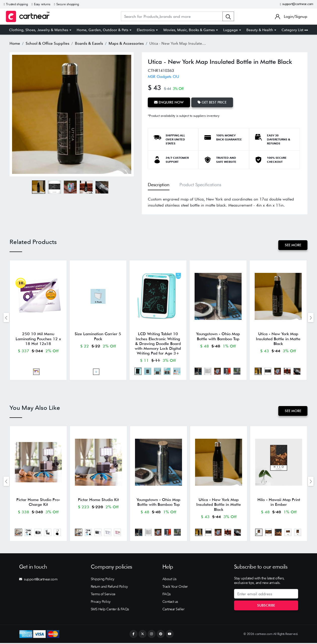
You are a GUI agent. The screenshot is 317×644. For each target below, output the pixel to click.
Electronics (146, 30)
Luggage (231, 30)
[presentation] (6, 318)
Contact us (170, 603)
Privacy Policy (101, 603)
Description (159, 185)
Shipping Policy (103, 580)
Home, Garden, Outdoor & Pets (102, 30)
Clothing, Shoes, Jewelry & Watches (39, 30)
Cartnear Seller (173, 610)
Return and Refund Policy (109, 588)
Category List (295, 30)
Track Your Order (175, 588)
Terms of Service (103, 595)
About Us (169, 580)
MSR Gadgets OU (164, 77)
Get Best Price (213, 102)
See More (293, 245)
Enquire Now (169, 102)
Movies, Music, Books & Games (189, 30)
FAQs (167, 595)
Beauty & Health (260, 30)
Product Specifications (200, 185)
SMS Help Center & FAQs (110, 610)
